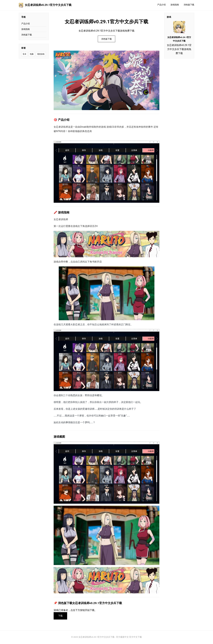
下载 (61, 616)
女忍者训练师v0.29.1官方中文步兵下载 (45, 5)
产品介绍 (161, 5)
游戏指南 (175, 5)
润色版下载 (189, 5)
